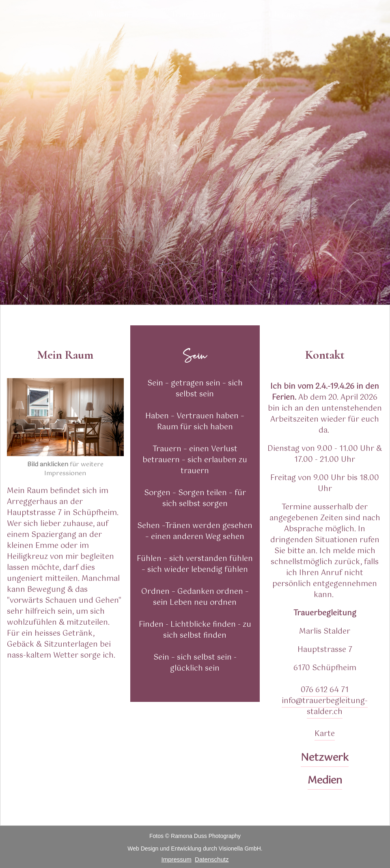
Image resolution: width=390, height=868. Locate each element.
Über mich (286, 14)
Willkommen (108, 14)
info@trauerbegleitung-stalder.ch (325, 707)
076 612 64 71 (325, 690)
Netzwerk (325, 758)
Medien (325, 781)
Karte (325, 734)
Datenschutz (212, 859)
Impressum (177, 859)
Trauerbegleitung (199, 14)
